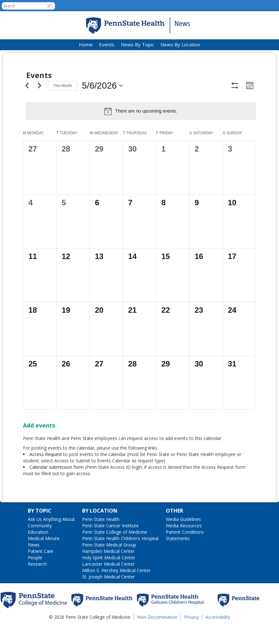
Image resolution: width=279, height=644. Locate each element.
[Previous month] (27, 86)
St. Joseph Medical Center (108, 596)
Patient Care (41, 570)
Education (38, 551)
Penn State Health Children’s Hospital (120, 557)
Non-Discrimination (157, 636)
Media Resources (184, 544)
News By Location (180, 44)
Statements (178, 557)
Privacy (191, 636)
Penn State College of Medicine (115, 551)
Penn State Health (101, 538)
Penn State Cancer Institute (110, 544)
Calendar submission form (57, 486)
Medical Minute (44, 557)
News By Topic (137, 44)
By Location (100, 530)
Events (107, 44)
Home (86, 44)
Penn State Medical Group (109, 564)
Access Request (46, 473)
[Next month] (39, 86)
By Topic (40, 530)
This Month (62, 86)
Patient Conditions (185, 551)
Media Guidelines (183, 538)
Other (174, 530)
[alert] (141, 111)
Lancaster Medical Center (108, 583)
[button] (50, 6)
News (34, 564)
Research (37, 583)
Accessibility (218, 636)
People (35, 576)
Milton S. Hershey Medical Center (116, 589)
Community (40, 544)
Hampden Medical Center (108, 570)
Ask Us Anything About (51, 538)
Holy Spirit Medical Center (109, 576)
